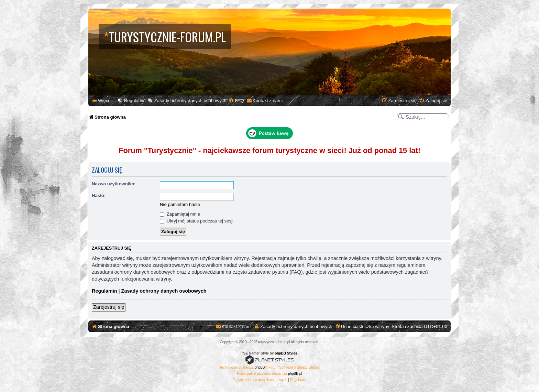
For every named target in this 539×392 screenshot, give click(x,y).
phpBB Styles (286, 353)
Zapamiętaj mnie (180, 214)
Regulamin (104, 291)
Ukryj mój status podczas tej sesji (197, 221)
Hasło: (99, 195)
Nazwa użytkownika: (114, 184)
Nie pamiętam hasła (180, 204)
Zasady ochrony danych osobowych (164, 291)
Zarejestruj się (109, 307)
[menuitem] (236, 101)
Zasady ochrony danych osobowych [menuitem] (190, 101)
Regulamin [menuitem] (135, 101)
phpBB (260, 367)
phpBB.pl (295, 374)
